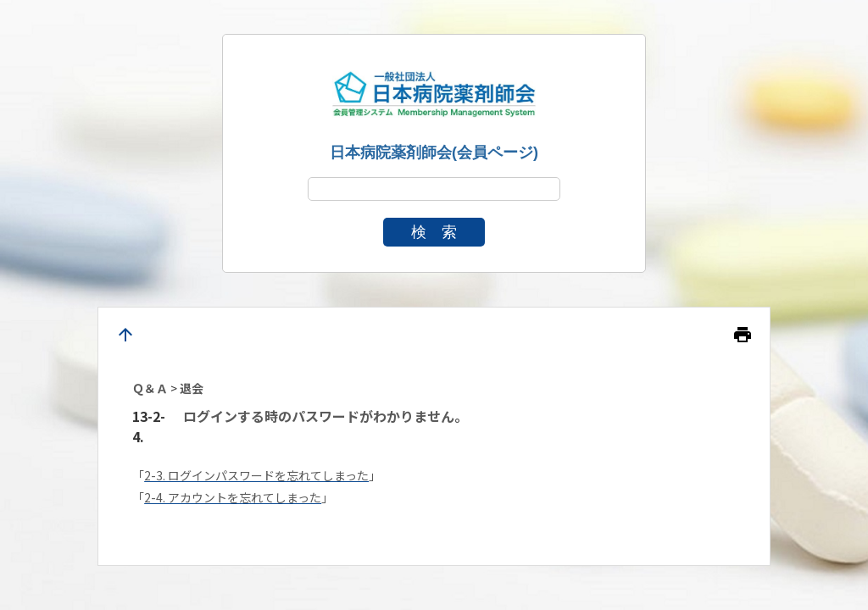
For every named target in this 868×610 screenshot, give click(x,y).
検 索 (434, 232)
